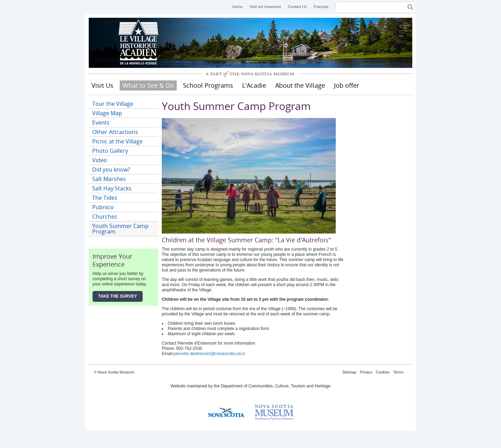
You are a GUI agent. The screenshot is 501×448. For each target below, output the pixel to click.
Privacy (366, 372)
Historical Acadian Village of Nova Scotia (141, 43)
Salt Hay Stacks (112, 188)
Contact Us (297, 7)
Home (237, 7)
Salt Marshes (109, 179)
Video (100, 160)
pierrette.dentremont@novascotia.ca (209, 354)
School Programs (208, 85)
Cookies (383, 372)
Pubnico (103, 207)
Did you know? (111, 170)
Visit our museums (265, 7)
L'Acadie (254, 85)
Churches (105, 217)
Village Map (107, 113)
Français (321, 7)
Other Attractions (115, 132)
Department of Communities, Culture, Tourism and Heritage (276, 386)
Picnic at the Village (117, 141)
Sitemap (349, 372)
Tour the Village (113, 104)
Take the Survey (118, 296)
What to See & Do (148, 85)
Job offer (347, 85)
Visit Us (102, 85)
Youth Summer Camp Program (120, 229)
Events (101, 123)
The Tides (105, 198)
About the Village (300, 85)
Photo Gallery (110, 151)
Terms (398, 372)
